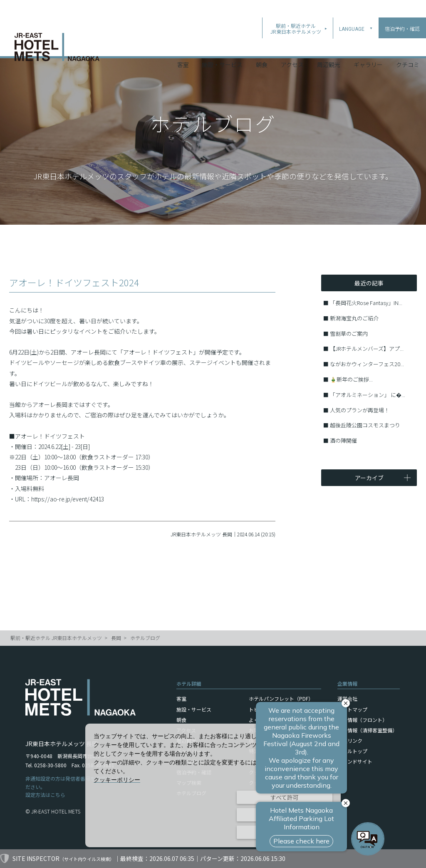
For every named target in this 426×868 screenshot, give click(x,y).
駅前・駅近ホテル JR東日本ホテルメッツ (56, 638)
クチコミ (408, 45)
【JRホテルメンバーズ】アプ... (367, 348)
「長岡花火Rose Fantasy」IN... (366, 303)
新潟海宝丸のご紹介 (354, 318)
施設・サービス (222, 45)
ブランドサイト (355, 761)
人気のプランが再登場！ (360, 410)
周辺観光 (329, 45)
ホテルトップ (352, 751)
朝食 (262, 45)
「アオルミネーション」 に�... (368, 395)
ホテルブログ (145, 638)
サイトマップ (352, 709)
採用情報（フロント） (362, 720)
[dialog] (213, 785)
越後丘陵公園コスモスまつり (365, 425)
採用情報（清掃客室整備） (367, 730)
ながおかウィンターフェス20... (367, 364)
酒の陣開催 (343, 440)
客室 (183, 45)
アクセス (292, 45)
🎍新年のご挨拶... (351, 379)
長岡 (116, 638)
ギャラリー (368, 45)
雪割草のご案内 (349, 334)
